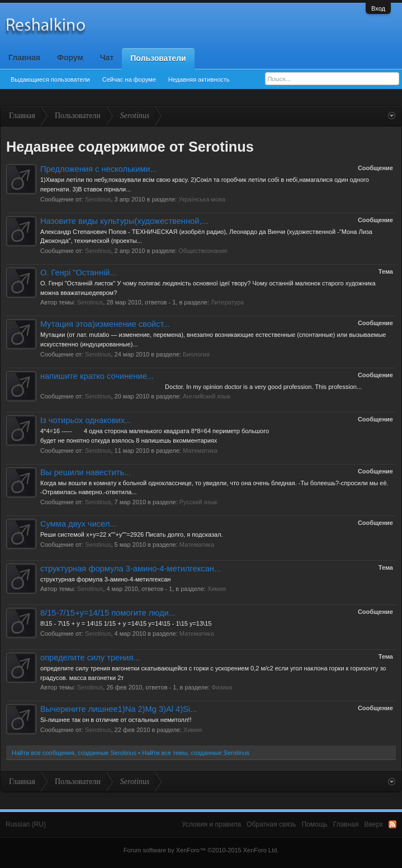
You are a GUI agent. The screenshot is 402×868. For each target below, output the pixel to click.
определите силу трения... (90, 658)
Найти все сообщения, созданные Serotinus (74, 753)
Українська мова (202, 199)
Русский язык (198, 502)
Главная (24, 58)
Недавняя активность (199, 79)
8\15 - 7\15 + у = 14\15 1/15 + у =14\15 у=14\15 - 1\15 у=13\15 (126, 623)
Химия (217, 589)
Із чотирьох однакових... (86, 420)
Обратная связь (271, 824)
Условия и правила (211, 824)
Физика (222, 687)
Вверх (374, 824)
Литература (227, 302)
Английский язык (207, 396)
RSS (392, 824)
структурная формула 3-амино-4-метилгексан (105, 579)
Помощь (314, 824)
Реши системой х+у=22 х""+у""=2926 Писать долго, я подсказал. (132, 534)
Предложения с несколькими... (99, 169)
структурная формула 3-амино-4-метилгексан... (131, 569)
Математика (200, 451)
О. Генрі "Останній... (79, 273)
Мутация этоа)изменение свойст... (105, 324)
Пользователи (158, 58)
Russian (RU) (26, 824)
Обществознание (203, 251)
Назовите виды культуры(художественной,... (124, 221)
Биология (196, 354)
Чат (107, 58)
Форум (70, 58)
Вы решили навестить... (86, 472)
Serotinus (98, 199)
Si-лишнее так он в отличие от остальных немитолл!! (116, 720)
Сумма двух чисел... (78, 524)
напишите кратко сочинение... (97, 376)
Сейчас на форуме (129, 79)
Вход (378, 8)
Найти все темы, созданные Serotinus (196, 753)
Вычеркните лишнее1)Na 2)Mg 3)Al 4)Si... (119, 709)
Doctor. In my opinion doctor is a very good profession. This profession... (201, 387)
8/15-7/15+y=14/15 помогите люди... (108, 613)
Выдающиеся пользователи (50, 79)
